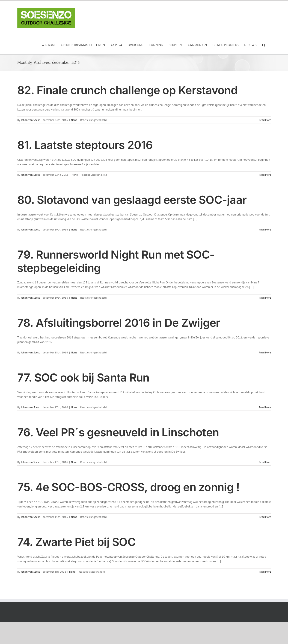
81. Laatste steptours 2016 (85, 145)
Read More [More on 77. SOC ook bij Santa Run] (265, 407)
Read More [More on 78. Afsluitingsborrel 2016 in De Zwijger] (265, 352)
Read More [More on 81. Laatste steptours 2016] (265, 175)
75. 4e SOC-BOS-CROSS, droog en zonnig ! (128, 487)
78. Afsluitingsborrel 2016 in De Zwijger (119, 323)
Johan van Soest (30, 120)
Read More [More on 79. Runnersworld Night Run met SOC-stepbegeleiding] (265, 298)
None (74, 120)
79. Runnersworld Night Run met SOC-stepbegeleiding (116, 261)
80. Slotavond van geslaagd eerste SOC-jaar (132, 200)
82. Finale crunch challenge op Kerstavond (127, 90)
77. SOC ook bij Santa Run (83, 377)
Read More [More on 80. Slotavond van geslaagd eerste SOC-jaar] (265, 229)
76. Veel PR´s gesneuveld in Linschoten (118, 432)
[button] (264, 45)
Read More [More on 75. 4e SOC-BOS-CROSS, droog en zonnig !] (265, 517)
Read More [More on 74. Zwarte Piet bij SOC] (265, 572)
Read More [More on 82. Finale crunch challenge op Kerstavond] (265, 120)
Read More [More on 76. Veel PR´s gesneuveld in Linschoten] (265, 462)
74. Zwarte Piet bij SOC (76, 542)
